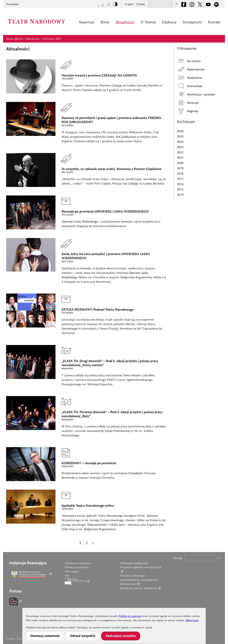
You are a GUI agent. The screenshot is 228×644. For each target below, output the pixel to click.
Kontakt (214, 22)
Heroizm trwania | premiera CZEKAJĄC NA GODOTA (99, 76)
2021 (180, 158)
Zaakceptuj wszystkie (121, 636)
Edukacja (169, 22)
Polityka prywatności (77, 568)
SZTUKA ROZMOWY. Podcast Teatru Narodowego (98, 310)
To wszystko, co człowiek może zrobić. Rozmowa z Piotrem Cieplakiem (112, 169)
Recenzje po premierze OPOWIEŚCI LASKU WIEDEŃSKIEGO (105, 212)
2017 (180, 179)
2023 (180, 147)
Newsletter (13, 4)
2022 (180, 153)
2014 (180, 195)
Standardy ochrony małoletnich (139, 588)
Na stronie (189, 61)
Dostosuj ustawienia (45, 636)
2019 (180, 169)
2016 (180, 184)
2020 (180, 163)
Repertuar (87, 22)
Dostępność (192, 22)
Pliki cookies (72, 572)
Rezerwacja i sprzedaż (196, 94)
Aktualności (125, 22)
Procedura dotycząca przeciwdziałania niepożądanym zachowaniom (139, 580)
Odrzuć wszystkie (82, 636)
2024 (180, 142)
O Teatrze (148, 22)
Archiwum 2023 (52, 39)
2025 (180, 137)
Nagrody (187, 111)
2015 (180, 190)
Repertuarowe (191, 69)
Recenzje (188, 103)
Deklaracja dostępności (134, 563)
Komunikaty (190, 86)
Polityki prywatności (130, 616)
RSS (67, 576)
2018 (180, 174)
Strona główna (15, 39)
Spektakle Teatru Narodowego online (88, 506)
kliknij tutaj (192, 621)
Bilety (105, 22)
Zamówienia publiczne (78, 563)
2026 (180, 132)
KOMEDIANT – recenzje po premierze (89, 463)
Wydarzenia (189, 78)
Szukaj (141, 4)
